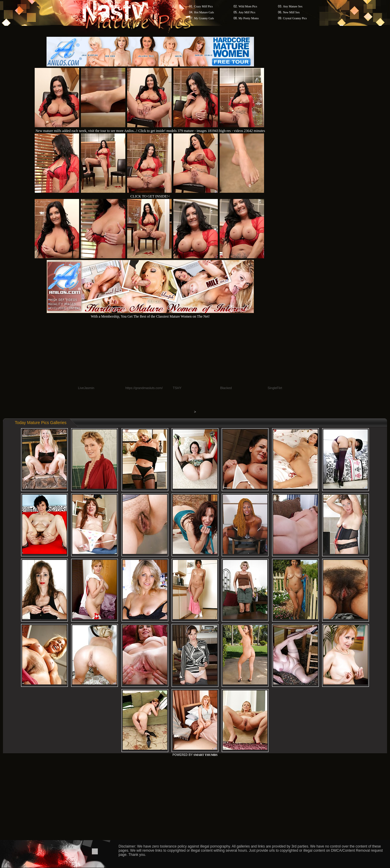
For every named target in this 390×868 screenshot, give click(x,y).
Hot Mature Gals (204, 12)
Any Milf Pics (247, 12)
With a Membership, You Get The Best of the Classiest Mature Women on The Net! (150, 314)
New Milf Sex (291, 12)
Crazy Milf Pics (203, 6)
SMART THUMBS (206, 755)
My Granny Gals (204, 18)
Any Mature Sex (293, 6)
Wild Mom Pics (248, 6)
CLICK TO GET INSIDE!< (150, 196)
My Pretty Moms (249, 18)
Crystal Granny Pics (295, 18)
